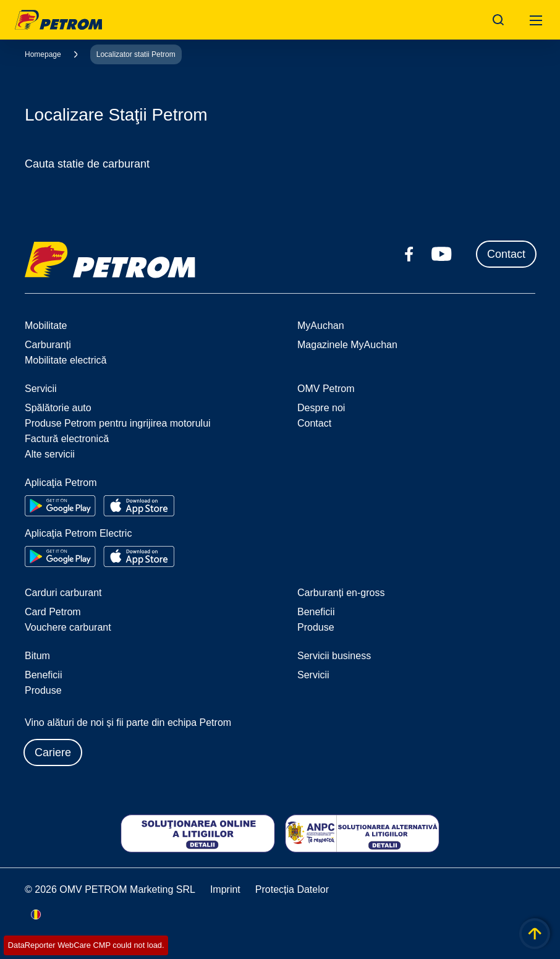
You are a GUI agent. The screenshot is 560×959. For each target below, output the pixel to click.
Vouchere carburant (68, 627)
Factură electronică (67, 439)
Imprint (225, 889)
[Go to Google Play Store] (60, 506)
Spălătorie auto (58, 408)
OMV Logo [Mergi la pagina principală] (58, 20)
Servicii (313, 675)
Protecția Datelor (292, 889)
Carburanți (48, 345)
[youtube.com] (442, 254)
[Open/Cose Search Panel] (498, 20)
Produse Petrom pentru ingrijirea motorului (118, 423)
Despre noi (321, 408)
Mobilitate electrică (66, 360)
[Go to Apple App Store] (139, 506)
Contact (506, 254)
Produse (316, 627)
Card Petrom (53, 612)
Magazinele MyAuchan (347, 345)
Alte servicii (50, 454)
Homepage (43, 54)
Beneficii (316, 612)
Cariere (53, 752)
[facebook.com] (409, 254)
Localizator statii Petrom (136, 54)
